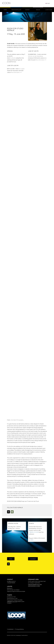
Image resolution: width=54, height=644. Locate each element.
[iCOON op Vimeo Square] (12, 512)
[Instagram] (9, 512)
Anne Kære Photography (17, 420)
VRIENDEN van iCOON (12, 601)
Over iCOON (49, 10)
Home (5, 10)
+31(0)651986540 (11, 583)
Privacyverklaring (19, 629)
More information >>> (41, 60)
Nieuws (38, 10)
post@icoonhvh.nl (11, 581)
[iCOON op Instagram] (8, 564)
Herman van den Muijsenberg (35, 56)
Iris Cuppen (22, 69)
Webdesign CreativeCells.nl (22, 635)
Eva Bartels (13, 58)
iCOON (6, 3)
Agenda (27, 10)
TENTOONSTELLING (16, 10)
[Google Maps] (17, 590)
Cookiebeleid (10, 629)
